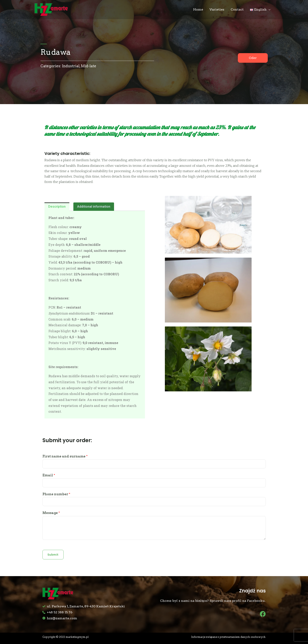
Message (51, 513)
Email (49, 475)
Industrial (71, 66)
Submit (53, 555)
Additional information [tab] (94, 207)
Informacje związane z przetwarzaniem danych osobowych (228, 637)
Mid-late (89, 66)
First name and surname (65, 456)
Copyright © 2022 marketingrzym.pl (66, 637)
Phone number (56, 494)
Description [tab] (57, 207)
